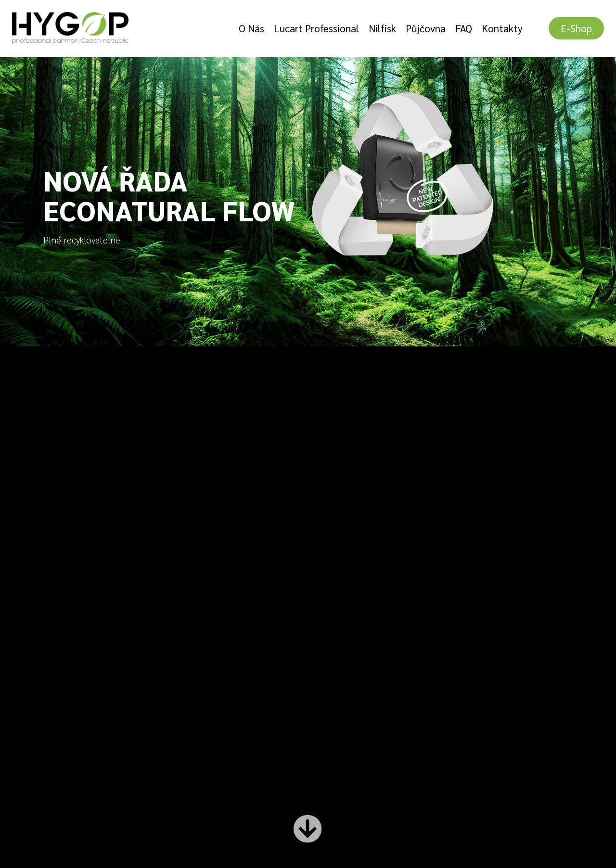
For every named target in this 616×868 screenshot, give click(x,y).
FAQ (464, 28)
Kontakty (502, 28)
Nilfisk (382, 28)
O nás (251, 28)
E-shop (576, 28)
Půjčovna (426, 28)
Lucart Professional (316, 28)
